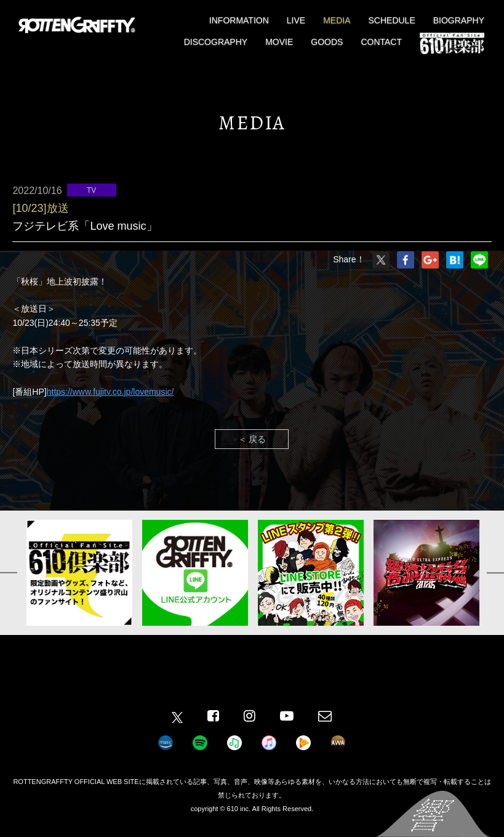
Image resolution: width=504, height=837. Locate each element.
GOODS (327, 42)
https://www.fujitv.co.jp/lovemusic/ (110, 392)
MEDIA (337, 20)
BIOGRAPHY (459, 20)
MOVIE (279, 42)
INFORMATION (239, 20)
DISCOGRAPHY (216, 42)
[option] (79, 573)
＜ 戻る (252, 439)
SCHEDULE (392, 20)
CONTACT (381, 42)
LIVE (296, 20)
